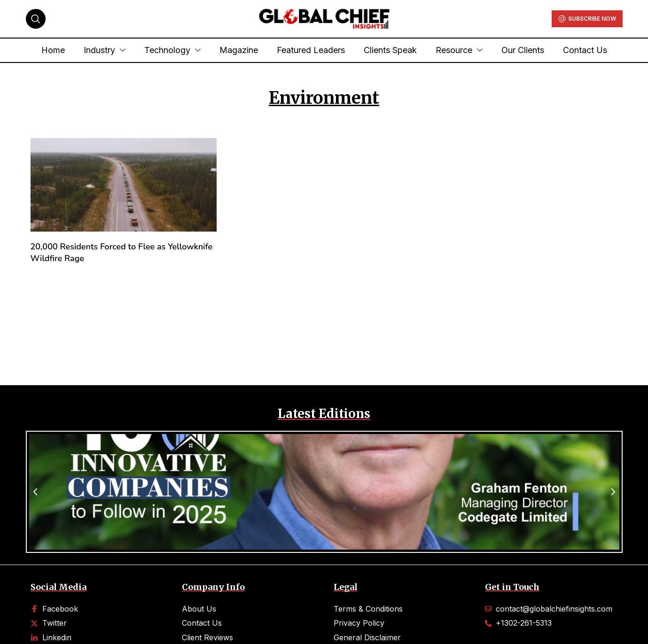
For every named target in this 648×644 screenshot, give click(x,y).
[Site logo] (324, 18)
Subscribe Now (587, 19)
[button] (35, 492)
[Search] (36, 19)
